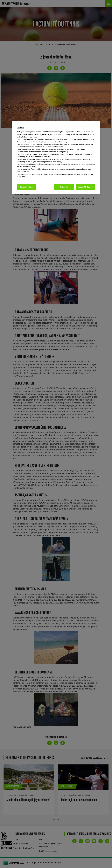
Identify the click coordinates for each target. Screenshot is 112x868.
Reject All (64, 187)
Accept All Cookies (85, 187)
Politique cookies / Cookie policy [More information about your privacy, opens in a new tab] (29, 179)
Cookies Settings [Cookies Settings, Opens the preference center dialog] (26, 187)
